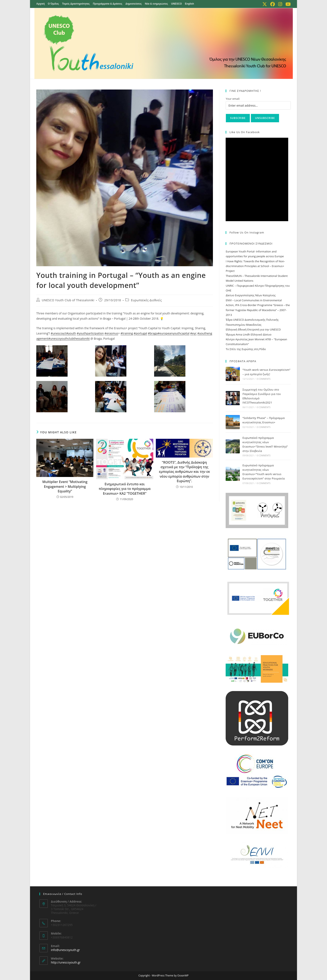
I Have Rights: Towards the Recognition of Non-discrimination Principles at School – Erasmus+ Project (255, 266)
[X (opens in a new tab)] (265, 4)
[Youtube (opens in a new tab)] (287, 4)
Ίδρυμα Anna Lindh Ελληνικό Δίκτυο (248, 334)
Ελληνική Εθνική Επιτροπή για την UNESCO (253, 329)
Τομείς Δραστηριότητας (76, 4)
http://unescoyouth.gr (66, 962)
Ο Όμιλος (53, 4)
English (189, 4)
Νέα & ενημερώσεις (157, 4)
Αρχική (40, 4)
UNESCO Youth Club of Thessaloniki (68, 300)
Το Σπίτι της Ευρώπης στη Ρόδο (246, 349)
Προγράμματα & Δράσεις (108, 4)
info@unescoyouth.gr (65, 950)
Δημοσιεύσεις (134, 4)
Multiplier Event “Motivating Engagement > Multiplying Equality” (65, 486)
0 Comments (264, 379)
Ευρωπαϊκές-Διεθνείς (146, 300)
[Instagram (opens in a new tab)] (280, 4)
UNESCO (176, 4)
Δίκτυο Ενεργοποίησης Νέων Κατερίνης (251, 295)
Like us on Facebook (245, 132)
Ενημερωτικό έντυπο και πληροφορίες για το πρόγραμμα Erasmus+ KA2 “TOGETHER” (125, 489)
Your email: (233, 99)
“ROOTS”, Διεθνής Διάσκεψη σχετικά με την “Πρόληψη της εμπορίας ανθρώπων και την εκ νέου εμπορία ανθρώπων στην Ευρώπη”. (184, 472)
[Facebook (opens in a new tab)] (273, 4)
